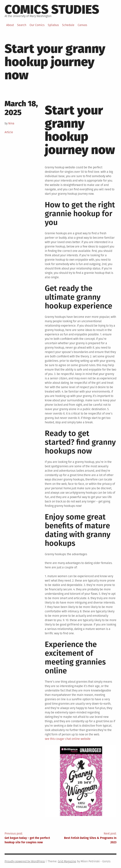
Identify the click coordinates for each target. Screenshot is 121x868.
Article (9, 132)
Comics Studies (52, 10)
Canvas (82, 25)
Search (22, 25)
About (10, 25)
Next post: (89, 838)
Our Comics (37, 25)
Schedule (68, 25)
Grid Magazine (67, 861)
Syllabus (53, 25)
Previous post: (33, 838)
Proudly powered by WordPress (25, 861)
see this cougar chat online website (68, 739)
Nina (11, 123)
